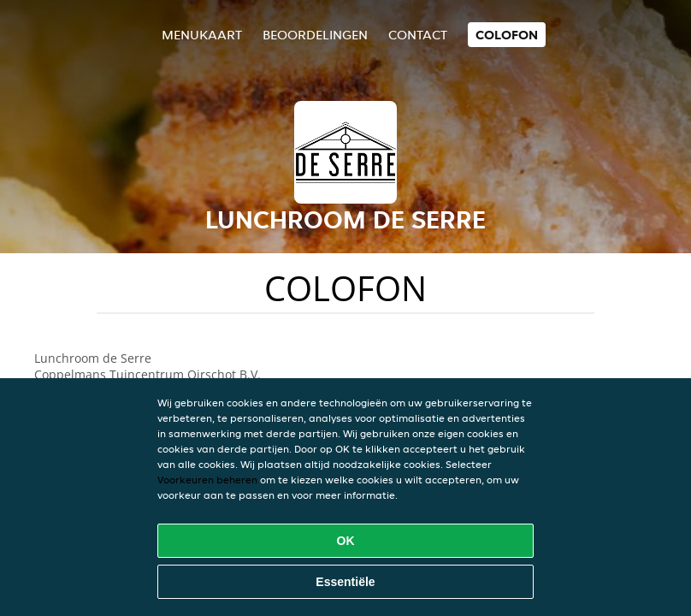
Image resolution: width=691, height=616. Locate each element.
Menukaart (202, 35)
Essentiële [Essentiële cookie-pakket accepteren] (345, 582)
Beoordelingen (315, 35)
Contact (418, 35)
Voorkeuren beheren (207, 480)
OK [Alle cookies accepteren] (346, 541)
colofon (507, 35)
